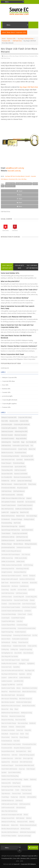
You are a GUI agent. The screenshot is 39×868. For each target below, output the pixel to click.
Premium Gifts (6, 41)
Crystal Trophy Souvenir (9, 505)
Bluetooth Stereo (15, 583)
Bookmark (25, 583)
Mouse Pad (5, 709)
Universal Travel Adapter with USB (12, 815)
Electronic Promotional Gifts (22, 477)
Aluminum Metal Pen (20, 572)
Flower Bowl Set (23, 642)
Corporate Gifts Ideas (9, 381)
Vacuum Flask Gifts (7, 474)
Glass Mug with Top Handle (10, 656)
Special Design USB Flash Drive (11, 530)
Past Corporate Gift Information (32, 267)
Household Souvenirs (8, 438)
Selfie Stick (18, 758)
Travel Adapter (6, 533)
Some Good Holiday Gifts (10, 273)
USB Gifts (22, 797)
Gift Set (13, 481)
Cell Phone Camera (22, 593)
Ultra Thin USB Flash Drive (9, 811)
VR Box (26, 815)
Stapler (26, 779)
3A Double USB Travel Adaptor (11, 554)
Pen (32, 446)
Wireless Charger (7, 544)
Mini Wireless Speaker (8, 702)
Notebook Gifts (29, 460)
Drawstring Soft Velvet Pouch (22, 635)
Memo (19, 688)
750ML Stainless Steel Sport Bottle (12, 565)
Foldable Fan (5, 481)
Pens (27, 734)
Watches (29, 818)
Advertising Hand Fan (8, 569)
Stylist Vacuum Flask (7, 790)
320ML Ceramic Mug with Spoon (11, 551)
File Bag (14, 642)
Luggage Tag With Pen (8, 685)
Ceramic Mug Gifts (31, 597)
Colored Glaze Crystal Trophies (11, 607)
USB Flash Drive (17, 41)
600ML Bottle (20, 562)
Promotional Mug (7, 523)
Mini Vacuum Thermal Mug (9, 699)
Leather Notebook (25, 678)
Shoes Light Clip (28, 758)
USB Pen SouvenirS (20, 470)
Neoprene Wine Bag (8, 720)
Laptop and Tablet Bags (24, 481)
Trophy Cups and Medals (20, 533)
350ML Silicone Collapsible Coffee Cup (13, 498)
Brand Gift (20, 502)
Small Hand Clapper (7, 765)
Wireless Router (25, 829)
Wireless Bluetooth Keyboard (10, 829)
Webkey (32, 822)
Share (19, 195)
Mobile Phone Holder (29, 706)
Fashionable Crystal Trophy (21, 446)
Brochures (15, 586)
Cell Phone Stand (7, 597)
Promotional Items (21, 453)
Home (4, 39)
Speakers (22, 526)
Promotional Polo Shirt (29, 744)
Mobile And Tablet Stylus (24, 702)
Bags (23, 442)
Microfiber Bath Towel (8, 695)
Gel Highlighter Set (7, 653)
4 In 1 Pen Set (26, 554)
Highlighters (31, 663)
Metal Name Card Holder (30, 688)
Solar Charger (31, 769)
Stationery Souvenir (7, 431)
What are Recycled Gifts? (10, 281)
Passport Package (17, 519)
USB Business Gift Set (8, 537)
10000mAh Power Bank (23, 547)
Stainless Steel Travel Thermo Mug (12, 779)
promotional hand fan (8, 547)
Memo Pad (32, 449)
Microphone (20, 695)
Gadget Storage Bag (26, 649)
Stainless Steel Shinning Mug (10, 776)
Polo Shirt (17, 741)
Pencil (22, 734)
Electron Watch (6, 639)
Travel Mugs (5, 797)
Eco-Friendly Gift (31, 442)
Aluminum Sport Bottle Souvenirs (11, 576)
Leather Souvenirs (7, 681)
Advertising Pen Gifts (21, 431)
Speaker (4, 772)
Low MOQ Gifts (19, 681)
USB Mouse (19, 801)
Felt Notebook (6, 642)
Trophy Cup (14, 797)
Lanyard (4, 678)
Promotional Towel (7, 467)
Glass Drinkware (28, 653)
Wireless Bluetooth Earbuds (28, 825)
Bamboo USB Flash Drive (27, 579)
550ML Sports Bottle (21, 558)
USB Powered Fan (25, 804)
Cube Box (20, 621)
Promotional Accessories (9, 449)
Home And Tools (6, 667)
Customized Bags (22, 625)
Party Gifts (28, 730)
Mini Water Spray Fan (25, 699)
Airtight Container (7, 572)
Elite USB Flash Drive (8, 509)
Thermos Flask (16, 794)
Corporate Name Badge (9, 614)
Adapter (29, 498)
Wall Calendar (20, 818)
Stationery (33, 779)
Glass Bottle (18, 653)
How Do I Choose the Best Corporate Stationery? (19, 346)
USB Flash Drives (6, 491)
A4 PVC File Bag (28, 565)
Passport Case (14, 734)
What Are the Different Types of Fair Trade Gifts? (19, 290)
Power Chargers (6, 463)
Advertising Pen (6, 442)
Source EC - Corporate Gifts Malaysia (25, 864)
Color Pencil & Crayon (29, 604)
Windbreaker (5, 825)
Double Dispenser (20, 632)
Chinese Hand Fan (7, 600)
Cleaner (32, 600)
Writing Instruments (31, 544)
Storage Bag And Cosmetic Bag (11, 786)
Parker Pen (20, 730)
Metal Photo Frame (15, 692)
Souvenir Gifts (6, 392)
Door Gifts (5, 385)
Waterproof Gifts (22, 822)
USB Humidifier (32, 797)
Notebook (32, 723)
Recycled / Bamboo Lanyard (22, 748)
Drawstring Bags (7, 635)
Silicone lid (15, 762)
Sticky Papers (16, 783)
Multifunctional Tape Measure (10, 713)
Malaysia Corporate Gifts (10, 378)
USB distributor (21, 808)
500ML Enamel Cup (7, 558)
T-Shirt (17, 790)
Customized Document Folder (27, 628)
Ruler (29, 751)
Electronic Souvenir (7, 435)
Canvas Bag (5, 590)
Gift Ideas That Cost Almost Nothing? (15, 298)
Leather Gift (5, 512)
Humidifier (16, 667)
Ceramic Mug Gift (19, 597)
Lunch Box (19, 460)
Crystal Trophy (23, 449)
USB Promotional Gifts (8, 495)
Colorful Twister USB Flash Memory (12, 611)
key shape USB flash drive (29, 87)
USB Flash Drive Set (22, 537)
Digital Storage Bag (7, 632)
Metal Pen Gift (24, 512)
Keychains (22, 674)
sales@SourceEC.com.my (15, 168)
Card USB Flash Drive (8, 593)
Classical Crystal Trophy (21, 600)
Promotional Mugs (19, 463)
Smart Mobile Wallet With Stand (24, 765)
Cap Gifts (13, 590)
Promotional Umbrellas (8, 488)
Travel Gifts (16, 442)
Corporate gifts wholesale (10, 400)
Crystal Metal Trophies (18, 618)
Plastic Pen (15, 737)
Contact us (33, 848)
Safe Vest (15, 755)
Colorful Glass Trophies (29, 607)
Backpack (32, 576)
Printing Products (29, 519)
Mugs (16, 709)
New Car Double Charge (9, 723)
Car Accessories (30, 502)
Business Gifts (11, 39)
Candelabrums (24, 586)
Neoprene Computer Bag (17, 716)
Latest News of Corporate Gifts (7, 267)
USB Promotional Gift (8, 808)
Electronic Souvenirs (21, 435)
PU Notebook (6, 519)
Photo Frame (32, 484)
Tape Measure (6, 794)
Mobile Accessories (7, 453)
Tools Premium (27, 794)
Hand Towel (25, 660)
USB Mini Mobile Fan (8, 801)
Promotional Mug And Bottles (10, 456)
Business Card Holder (21, 474)
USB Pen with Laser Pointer (10, 804)
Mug (11, 709)
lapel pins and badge (24, 836)
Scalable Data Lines (7, 758)
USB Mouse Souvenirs (8, 540)
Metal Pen (4, 692)
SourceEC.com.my (14, 171)
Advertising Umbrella (22, 569)
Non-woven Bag (23, 723)
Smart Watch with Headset (9, 769)
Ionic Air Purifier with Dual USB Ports (12, 670)
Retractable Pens (21, 751)
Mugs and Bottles (21, 438)
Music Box (5, 716)
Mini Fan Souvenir (7, 484)
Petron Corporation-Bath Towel (12, 354)
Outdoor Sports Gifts (20, 484)
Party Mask (5, 734)
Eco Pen (35, 635)
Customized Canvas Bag (9, 628)
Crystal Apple (6, 618)
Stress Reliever (26, 786)
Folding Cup (14, 649)
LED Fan (29, 674)
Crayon (30, 614)
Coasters (4, 604)
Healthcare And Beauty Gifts (24, 509)
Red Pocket (17, 523)
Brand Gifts (33, 583)
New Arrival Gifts (20, 720)
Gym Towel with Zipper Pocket (11, 660)
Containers (28, 611)
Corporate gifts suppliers (9, 404)
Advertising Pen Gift (27, 456)
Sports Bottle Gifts (20, 467)
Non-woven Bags (32, 516)
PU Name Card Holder (8, 730)
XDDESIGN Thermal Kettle (28, 832)
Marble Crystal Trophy (8, 688)
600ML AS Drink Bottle (8, 562)
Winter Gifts (15, 825)
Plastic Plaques (24, 737)
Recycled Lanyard (22, 488)
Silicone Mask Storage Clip (9, 526)
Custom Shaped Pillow (8, 625)
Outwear (11, 727)
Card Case (31, 590)
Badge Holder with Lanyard (10, 579)
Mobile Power (20, 516)
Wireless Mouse (18, 544)
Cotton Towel (22, 614)
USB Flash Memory (19, 491)
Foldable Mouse (6, 646)
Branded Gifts (6, 586)
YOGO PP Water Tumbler (9, 836)
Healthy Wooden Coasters (9, 663)
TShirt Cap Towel (26, 790)
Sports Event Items (27, 530)
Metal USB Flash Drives (29, 692)
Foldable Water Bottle (19, 646)
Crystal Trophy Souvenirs (25, 505)
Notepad (4, 727)
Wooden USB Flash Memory (10, 832)
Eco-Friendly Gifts (7, 477)
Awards (25, 576)
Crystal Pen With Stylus (8, 621)
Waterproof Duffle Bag (8, 822)
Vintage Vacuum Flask (8, 818)
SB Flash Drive (6, 755)
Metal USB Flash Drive (8, 516)
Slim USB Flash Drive (26, 762)
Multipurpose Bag (26, 713)
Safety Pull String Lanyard (27, 755)
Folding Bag (5, 649)
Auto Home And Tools (8, 460)
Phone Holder (6, 737)
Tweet (19, 191)
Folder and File (32, 646)
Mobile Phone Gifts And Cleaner (11, 706)
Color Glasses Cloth (15, 604)
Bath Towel (5, 583)
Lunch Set (20, 685)
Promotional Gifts (7, 748)
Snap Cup (22, 769)
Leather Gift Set (13, 678)
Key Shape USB (30, 670)
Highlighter (22, 663)
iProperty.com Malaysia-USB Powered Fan (16, 317)
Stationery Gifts (6, 783)
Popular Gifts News (19, 267)
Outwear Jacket (20, 727)
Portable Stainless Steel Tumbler (11, 744)
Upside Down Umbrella (23, 540)
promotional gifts (7, 396)
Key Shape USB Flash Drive (26, 39)
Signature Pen (6, 762)
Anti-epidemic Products (9, 502)
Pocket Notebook (7, 741)
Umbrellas (20, 495)
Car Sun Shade (22, 590)
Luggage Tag (14, 512)
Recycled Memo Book (8, 751)
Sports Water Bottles (14, 772)
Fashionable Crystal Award (20, 639)
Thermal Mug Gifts (7, 470)
